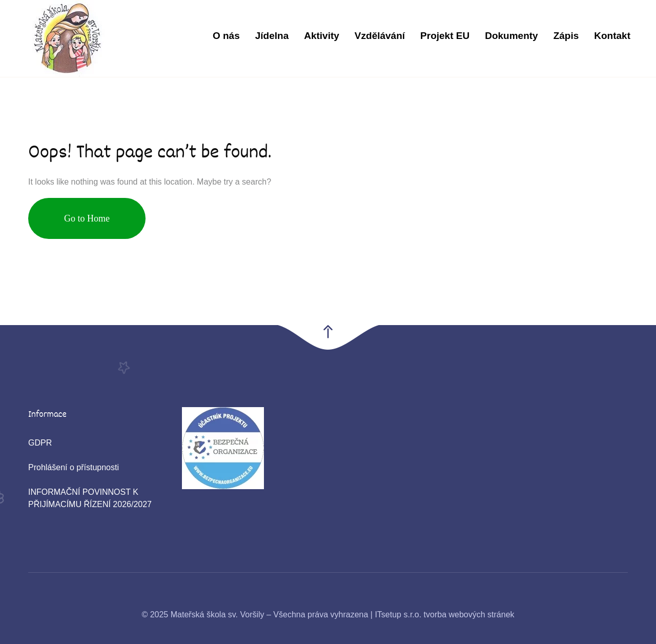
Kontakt (612, 36)
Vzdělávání (380, 36)
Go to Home (87, 218)
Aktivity (322, 36)
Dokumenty (511, 36)
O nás (226, 36)
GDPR (40, 443)
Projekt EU (445, 36)
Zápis (566, 36)
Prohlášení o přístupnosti (74, 467)
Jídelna (272, 36)
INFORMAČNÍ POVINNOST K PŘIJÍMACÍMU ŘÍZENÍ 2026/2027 (90, 498)
